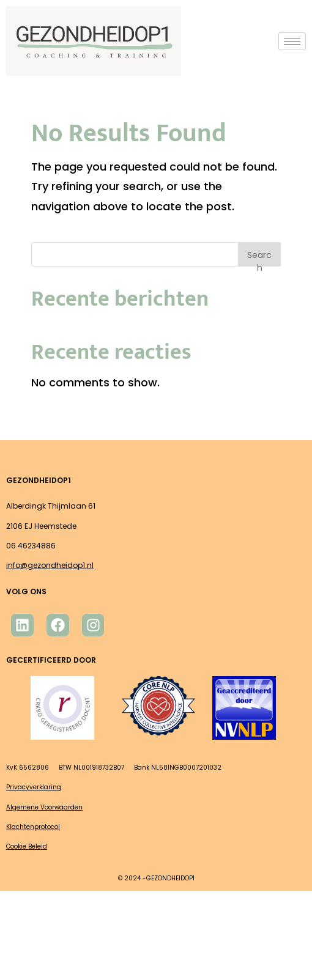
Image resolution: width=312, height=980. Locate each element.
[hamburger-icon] (292, 41)
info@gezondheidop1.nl (50, 565)
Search (259, 258)
